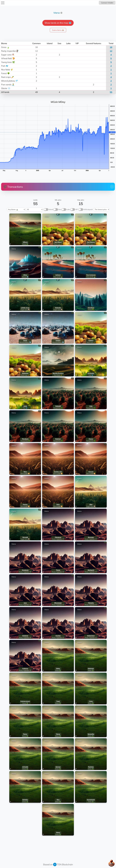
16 (111, 47)
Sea (60, 209)
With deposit (88, 209)
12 (111, 51)
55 (111, 92)
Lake (68, 209)
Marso (57, 13)
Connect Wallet (107, 3)
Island (51, 209)
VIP (76, 209)
